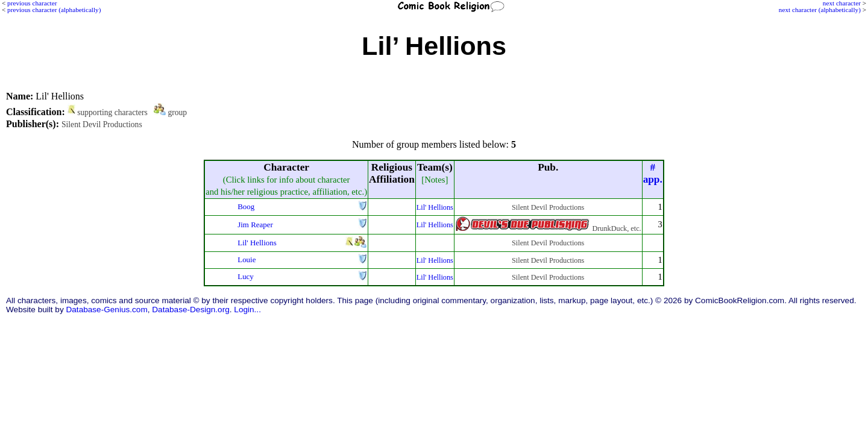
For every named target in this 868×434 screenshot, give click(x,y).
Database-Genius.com (106, 310)
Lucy (246, 276)
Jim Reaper (255, 225)
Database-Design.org (190, 310)
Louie (247, 259)
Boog (246, 206)
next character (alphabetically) (820, 10)
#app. (653, 173)
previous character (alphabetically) (54, 10)
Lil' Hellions (435, 207)
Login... (247, 310)
